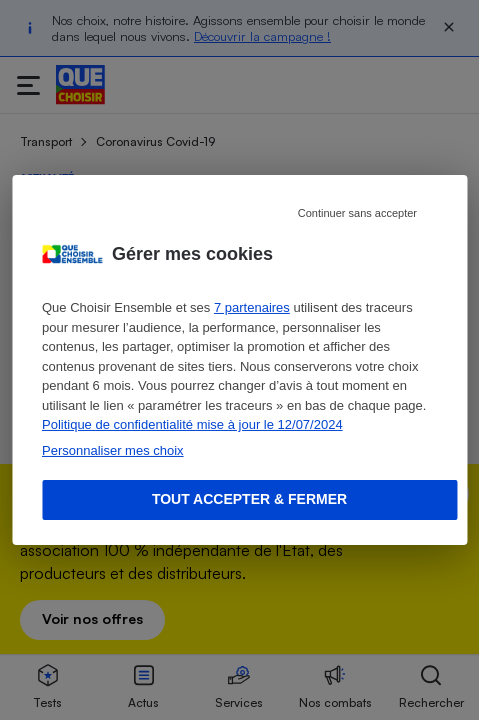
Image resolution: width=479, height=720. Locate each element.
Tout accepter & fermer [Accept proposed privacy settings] (249, 499)
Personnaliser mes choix (113, 450)
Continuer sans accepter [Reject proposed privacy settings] (357, 213)
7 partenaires (252, 307)
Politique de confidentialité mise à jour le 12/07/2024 (192, 424)
